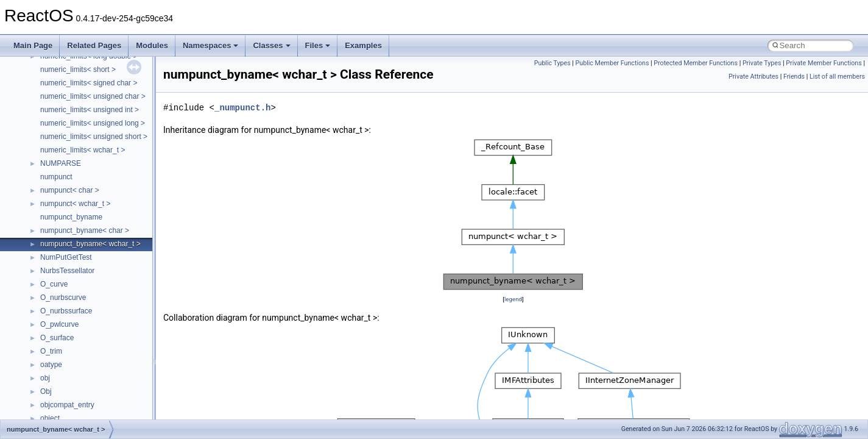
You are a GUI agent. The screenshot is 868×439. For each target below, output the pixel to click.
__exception (60, 211)
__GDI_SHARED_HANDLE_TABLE (98, 318)
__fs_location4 (64, 278)
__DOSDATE (62, 184)
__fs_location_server (74, 291)
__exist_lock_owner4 (74, 224)
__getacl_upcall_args (75, 345)
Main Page (33, 45)
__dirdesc (56, 171)
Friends (794, 77)
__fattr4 (53, 251)
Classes (271, 45)
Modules (152, 45)
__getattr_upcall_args (75, 359)
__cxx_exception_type (76, 77)
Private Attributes (753, 77)
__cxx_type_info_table (76, 117)
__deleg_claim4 (66, 144)
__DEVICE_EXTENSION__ (85, 157)
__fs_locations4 (65, 305)
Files (318, 45)
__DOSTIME (61, 198)
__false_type (61, 238)
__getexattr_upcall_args (79, 372)
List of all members (837, 77)
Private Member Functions (824, 63)
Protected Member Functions (696, 63)
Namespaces (211, 45)
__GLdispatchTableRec (78, 385)
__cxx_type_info (67, 104)
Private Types (762, 63)
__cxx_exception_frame (79, 63)
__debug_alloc (64, 130)
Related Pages (94, 45)
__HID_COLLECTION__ (80, 412)
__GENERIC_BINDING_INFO (89, 332)
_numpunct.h (242, 108)
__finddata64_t (64, 265)
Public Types (552, 63)
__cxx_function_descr (76, 90)
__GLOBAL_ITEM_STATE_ (85, 399)
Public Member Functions (612, 63)
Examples (363, 45)
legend (513, 299)
